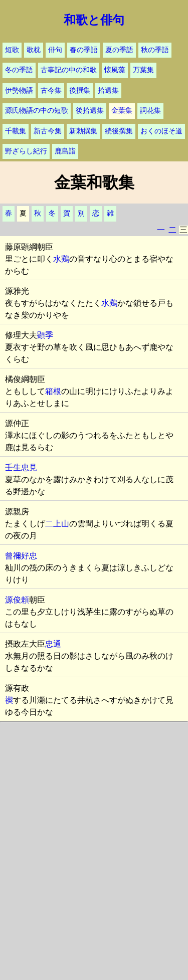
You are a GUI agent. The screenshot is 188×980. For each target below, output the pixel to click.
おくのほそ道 (161, 131)
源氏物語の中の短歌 (37, 111)
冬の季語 (19, 70)
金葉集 (122, 111)
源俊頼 (17, 600)
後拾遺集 (90, 111)
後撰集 (80, 90)
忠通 (53, 644)
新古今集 (48, 131)
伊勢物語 (19, 90)
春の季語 (84, 50)
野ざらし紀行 (26, 151)
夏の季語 (119, 50)
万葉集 (143, 70)
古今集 (51, 90)
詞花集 (150, 111)
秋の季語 (155, 50)
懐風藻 (115, 70)
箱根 (53, 391)
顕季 (45, 335)
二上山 (57, 524)
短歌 (12, 50)
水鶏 (61, 259)
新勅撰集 (83, 131)
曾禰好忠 (21, 556)
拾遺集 (108, 90)
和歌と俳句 (94, 20)
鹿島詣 (65, 151)
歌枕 (34, 50)
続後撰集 (119, 131)
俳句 (55, 50)
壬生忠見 (21, 467)
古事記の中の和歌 (69, 70)
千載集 (16, 131)
